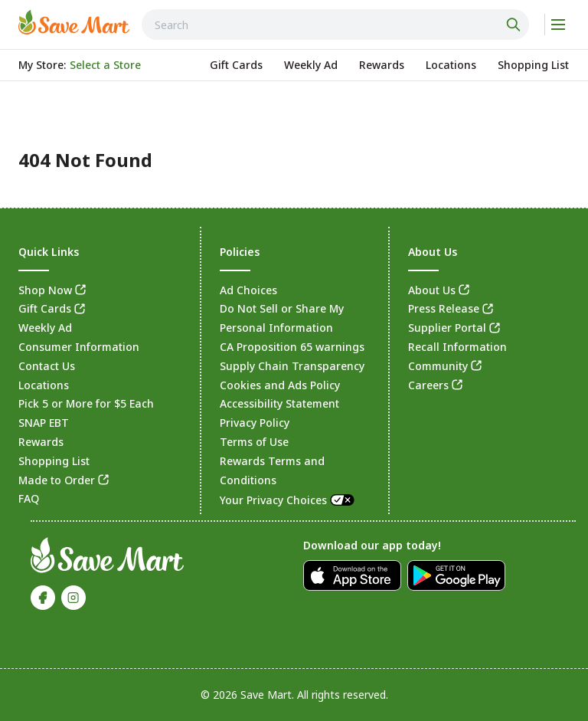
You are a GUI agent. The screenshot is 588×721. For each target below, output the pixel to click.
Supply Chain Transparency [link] (292, 366)
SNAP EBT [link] (44, 423)
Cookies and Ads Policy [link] (280, 385)
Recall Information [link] (457, 347)
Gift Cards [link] (45, 308)
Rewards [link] (41, 442)
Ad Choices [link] (248, 290)
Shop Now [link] (45, 290)
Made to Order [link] (57, 480)
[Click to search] (515, 25)
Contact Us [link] (47, 366)
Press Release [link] (444, 308)
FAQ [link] (29, 498)
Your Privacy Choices (288, 500)
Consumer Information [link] (79, 347)
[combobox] (335, 25)
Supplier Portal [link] (447, 328)
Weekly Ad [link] (45, 328)
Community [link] (438, 366)
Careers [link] (428, 385)
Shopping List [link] (54, 461)
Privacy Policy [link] (255, 423)
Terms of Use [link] (254, 442)
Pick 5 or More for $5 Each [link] (86, 403)
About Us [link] (432, 290)
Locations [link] (44, 385)
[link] (74, 22)
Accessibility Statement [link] (279, 403)
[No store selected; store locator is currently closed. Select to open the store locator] (105, 65)
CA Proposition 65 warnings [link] (292, 347)
